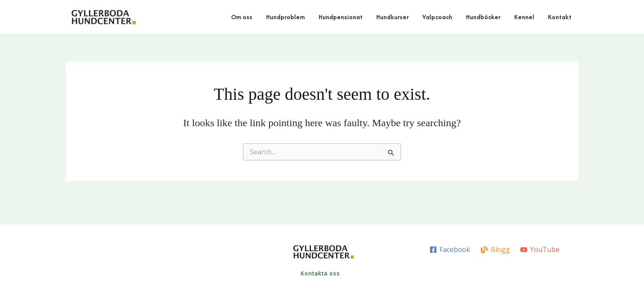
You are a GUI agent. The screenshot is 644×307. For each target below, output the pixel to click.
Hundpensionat (341, 17)
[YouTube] (540, 250)
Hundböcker (483, 17)
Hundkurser (392, 17)
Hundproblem (285, 17)
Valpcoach (437, 17)
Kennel (524, 17)
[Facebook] (450, 250)
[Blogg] (495, 250)
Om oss (242, 17)
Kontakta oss (320, 273)
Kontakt (560, 17)
